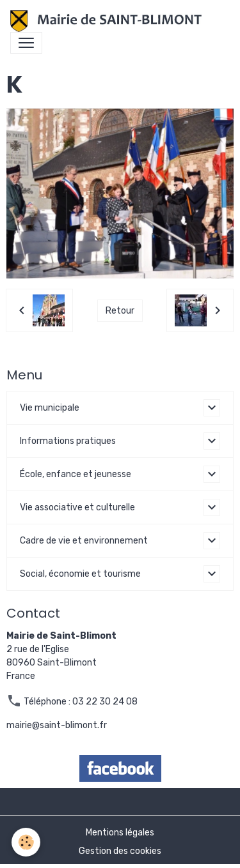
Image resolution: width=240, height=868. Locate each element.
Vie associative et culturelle (77, 507)
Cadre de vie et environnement (84, 541)
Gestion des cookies (120, 851)
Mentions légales (120, 833)
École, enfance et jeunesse (76, 474)
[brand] (108, 21)
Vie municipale (50, 408)
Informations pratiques (68, 441)
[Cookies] (26, 842)
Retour (120, 311)
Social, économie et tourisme (80, 574)
